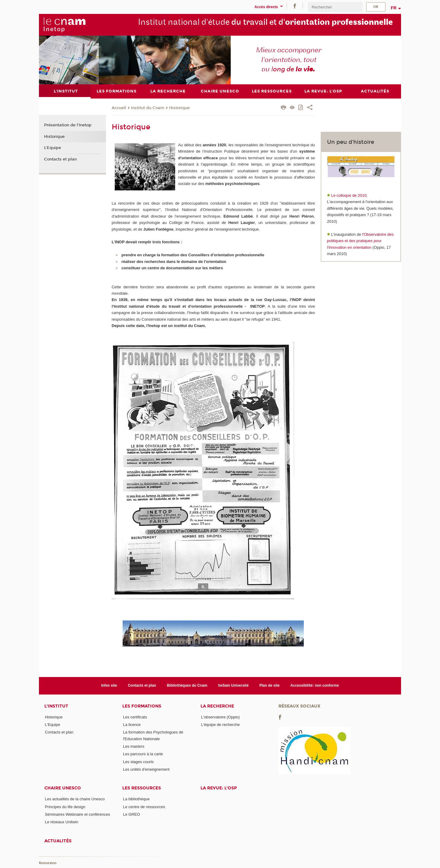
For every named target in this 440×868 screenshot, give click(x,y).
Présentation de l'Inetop (68, 125)
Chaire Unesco (63, 788)
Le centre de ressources (144, 806)
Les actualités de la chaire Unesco (75, 799)
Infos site (109, 685)
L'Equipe (53, 148)
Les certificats (135, 717)
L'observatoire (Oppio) (220, 717)
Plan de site (270, 685)
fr (394, 8)
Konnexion (48, 863)
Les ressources (142, 788)
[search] (335, 7)
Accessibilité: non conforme (315, 685)
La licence (132, 724)
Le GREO (131, 814)
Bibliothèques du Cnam (187, 685)
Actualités (58, 841)
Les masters (134, 746)
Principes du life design (65, 806)
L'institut (56, 706)
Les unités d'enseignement (146, 769)
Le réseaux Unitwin (62, 822)
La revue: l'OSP (219, 788)
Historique (179, 108)
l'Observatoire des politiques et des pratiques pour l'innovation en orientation (360, 241)
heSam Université (233, 685)
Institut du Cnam (148, 108)
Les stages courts (138, 761)
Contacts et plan (60, 159)
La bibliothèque (136, 799)
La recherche (217, 706)
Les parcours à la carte (143, 754)
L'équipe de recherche (220, 724)
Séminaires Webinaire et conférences (78, 814)
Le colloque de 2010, (349, 195)
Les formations (142, 706)
